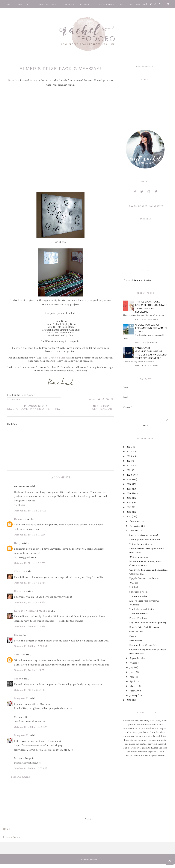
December (135, 521)
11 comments (14, 400)
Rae (16, 635)
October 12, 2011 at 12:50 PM (30, 646)
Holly (17, 543)
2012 (130, 512)
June (132, 672)
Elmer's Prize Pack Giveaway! (145, 627)
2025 (130, 452)
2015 (130, 498)
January (134, 695)
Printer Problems (138, 618)
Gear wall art (136, 632)
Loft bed (134, 587)
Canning (134, 636)
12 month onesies (138, 596)
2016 (130, 493)
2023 (130, 461)
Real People (25, 4)
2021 (130, 470)
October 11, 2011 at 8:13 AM (30, 535)
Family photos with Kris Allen (145, 540)
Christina (20, 571)
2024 (130, 456)
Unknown (20, 519)
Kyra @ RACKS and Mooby (31, 611)
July (132, 668)
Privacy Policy (11, 837)
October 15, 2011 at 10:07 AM (31, 768)
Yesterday (13, 80)
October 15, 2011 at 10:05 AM (31, 727)
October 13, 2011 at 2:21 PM (30, 670)
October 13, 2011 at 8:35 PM (30, 690)
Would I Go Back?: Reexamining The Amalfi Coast (151, 328)
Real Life (68, 4)
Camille (19, 655)
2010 (130, 700)
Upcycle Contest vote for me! (144, 578)
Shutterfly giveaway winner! (144, 535)
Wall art (134, 583)
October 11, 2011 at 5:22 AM (30, 511)
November (135, 526)
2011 (129, 517)
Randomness (136, 641)
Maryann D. (21, 698)
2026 (130, 447)
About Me (86, 4)
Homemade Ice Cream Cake (144, 645)
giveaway (29, 395)
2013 (130, 507)
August (134, 663)
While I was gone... (139, 557)
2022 (130, 466)
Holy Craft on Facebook (56, 358)
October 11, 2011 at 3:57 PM (30, 563)
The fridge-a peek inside (142, 609)
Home (9, 4)
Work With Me (106, 4)
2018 (130, 484)
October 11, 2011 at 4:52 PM (30, 583)
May (132, 677)
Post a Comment (20, 777)
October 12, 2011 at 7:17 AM (30, 627)
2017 (130, 489)
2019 (130, 480)
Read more (153, 319)
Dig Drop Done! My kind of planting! (148, 623)
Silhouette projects (139, 592)
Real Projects (48, 4)
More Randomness (139, 614)
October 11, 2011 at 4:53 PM (30, 603)
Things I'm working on (141, 544)
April (133, 681)
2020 (130, 475)
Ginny (18, 679)
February (135, 691)
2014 (130, 503)
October (134, 531)
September (136, 658)
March (133, 686)
